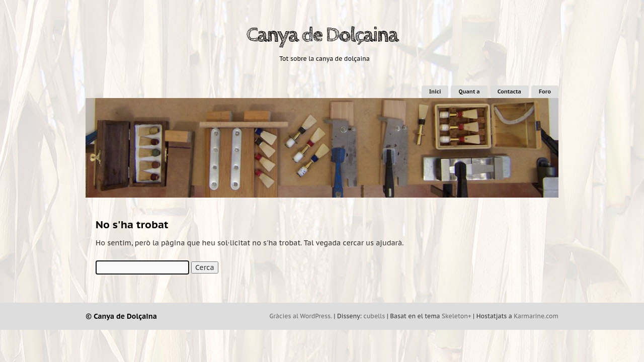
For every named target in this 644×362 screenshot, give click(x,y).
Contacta (509, 92)
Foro (545, 92)
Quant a (469, 92)
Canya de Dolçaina (322, 35)
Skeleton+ (457, 316)
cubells (374, 316)
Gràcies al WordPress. (301, 316)
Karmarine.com (536, 316)
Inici (435, 92)
